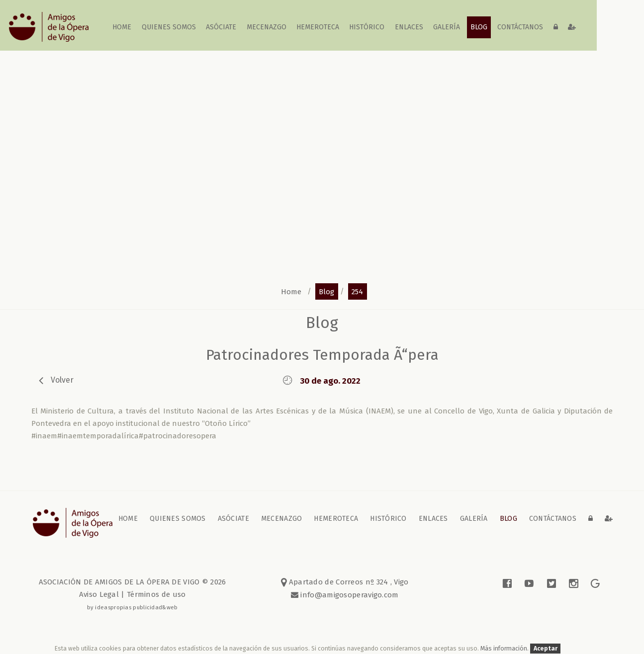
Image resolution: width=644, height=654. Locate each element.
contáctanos (520, 27)
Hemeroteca (318, 27)
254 (357, 291)
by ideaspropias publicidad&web (133, 607)
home (122, 27)
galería (447, 27)
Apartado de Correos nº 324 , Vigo (345, 582)
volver (62, 380)
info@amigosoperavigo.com (349, 595)
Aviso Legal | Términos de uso (133, 594)
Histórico (367, 27)
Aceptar (546, 648)
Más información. (505, 648)
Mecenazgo (267, 27)
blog (479, 27)
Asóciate (222, 27)
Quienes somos (169, 27)
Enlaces (409, 27)
